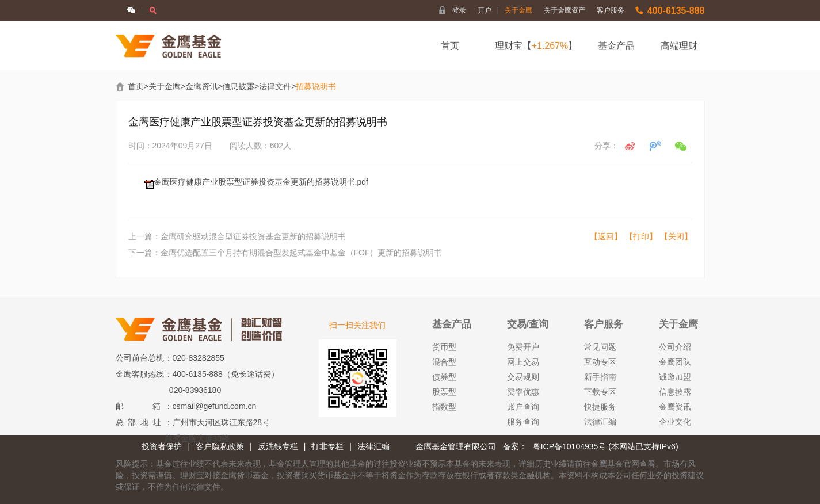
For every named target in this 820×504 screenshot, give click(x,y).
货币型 (444, 347)
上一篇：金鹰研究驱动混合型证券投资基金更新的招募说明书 (237, 236)
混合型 (444, 362)
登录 (459, 10)
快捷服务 (600, 407)
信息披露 (238, 86)
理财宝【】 (536, 46)
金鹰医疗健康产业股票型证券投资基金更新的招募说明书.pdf (261, 182)
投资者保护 (162, 446)
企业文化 (675, 422)
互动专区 (600, 362)
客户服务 (611, 10)
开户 (488, 10)
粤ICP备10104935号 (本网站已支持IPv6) (606, 446)
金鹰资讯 (201, 86)
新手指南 (600, 377)
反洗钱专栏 (278, 446)
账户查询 (523, 407)
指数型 (444, 407)
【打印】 (641, 236)
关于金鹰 (518, 10)
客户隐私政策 (220, 446)
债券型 (444, 377)
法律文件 (275, 86)
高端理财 (679, 46)
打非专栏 (327, 446)
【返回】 (606, 236)
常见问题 (600, 347)
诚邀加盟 (675, 377)
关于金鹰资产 (565, 10)
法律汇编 (600, 422)
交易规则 (523, 377)
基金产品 (616, 46)
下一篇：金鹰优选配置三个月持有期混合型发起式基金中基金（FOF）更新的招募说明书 (285, 253)
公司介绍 (675, 347)
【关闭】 (676, 236)
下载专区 (600, 392)
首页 (450, 46)
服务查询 (523, 422)
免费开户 (523, 347)
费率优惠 (523, 392)
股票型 (444, 392)
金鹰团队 (675, 362)
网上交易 (523, 362)
